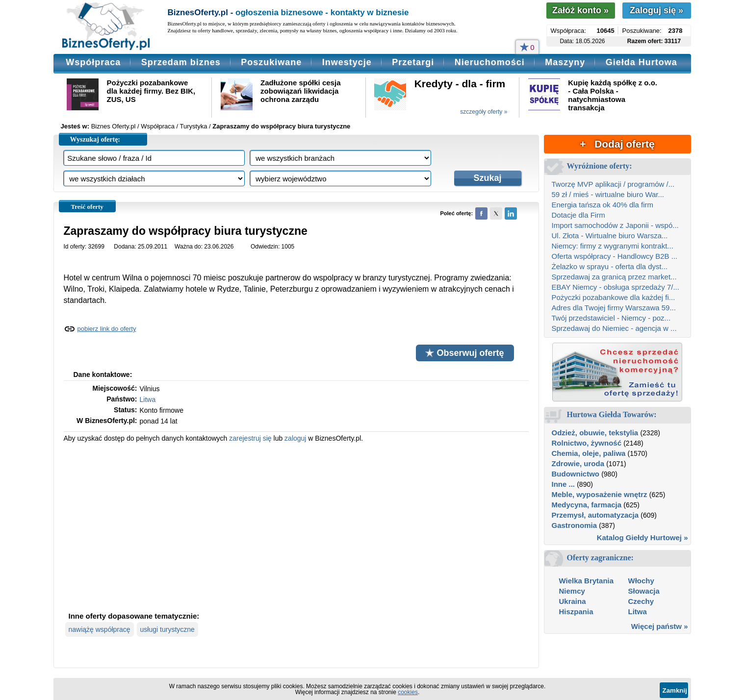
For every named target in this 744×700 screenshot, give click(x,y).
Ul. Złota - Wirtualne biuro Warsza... (610, 236)
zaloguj (295, 438)
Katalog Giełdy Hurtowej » (642, 537)
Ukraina (573, 601)
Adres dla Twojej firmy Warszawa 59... (614, 308)
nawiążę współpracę (100, 629)
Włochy (641, 581)
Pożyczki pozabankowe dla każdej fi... (614, 297)
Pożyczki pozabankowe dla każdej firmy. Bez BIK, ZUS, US (151, 91)
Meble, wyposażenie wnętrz (600, 494)
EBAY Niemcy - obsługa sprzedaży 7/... (616, 287)
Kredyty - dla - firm (460, 84)
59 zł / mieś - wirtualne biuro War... (608, 194)
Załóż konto (580, 10)
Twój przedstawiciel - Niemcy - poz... (611, 318)
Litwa (148, 400)
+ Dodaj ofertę (617, 144)
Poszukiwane (271, 62)
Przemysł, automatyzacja (595, 515)
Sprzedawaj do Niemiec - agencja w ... (614, 328)
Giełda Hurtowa (641, 62)
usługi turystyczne (167, 629)
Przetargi (413, 62)
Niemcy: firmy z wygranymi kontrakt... (613, 246)
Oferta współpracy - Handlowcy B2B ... (615, 256)
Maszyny (565, 62)
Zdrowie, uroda (578, 463)
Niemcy (572, 591)
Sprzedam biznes (181, 62)
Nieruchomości (490, 62)
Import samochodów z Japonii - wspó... (615, 225)
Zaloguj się (656, 10)
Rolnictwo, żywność (587, 443)
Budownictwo (576, 474)
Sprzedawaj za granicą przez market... (614, 277)
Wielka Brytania (587, 581)
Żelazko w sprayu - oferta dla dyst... (610, 266)
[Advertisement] (296, 526)
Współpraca (93, 62)
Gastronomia (575, 525)
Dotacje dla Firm (578, 215)
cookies (408, 692)
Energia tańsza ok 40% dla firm (603, 205)
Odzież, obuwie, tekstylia (595, 433)
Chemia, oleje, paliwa (589, 453)
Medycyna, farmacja (587, 505)
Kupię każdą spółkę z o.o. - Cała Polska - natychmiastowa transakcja (613, 95)
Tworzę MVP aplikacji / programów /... (613, 184)
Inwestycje (347, 62)
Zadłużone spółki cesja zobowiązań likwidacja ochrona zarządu (300, 91)
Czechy (641, 601)
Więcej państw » (660, 626)
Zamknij (675, 690)
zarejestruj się (250, 438)
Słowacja (644, 591)
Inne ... (564, 484)
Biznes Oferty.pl (114, 126)
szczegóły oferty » (484, 112)
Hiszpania (576, 612)
